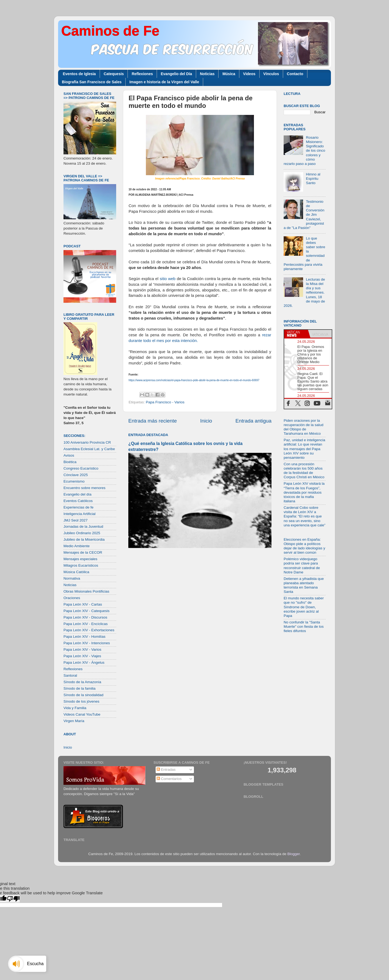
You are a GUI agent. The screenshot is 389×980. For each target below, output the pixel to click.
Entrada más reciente (153, 421)
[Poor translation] (13, 899)
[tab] (296, 334)
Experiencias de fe (78, 507)
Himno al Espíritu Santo (313, 179)
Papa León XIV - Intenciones (87, 643)
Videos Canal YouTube (82, 714)
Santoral (70, 675)
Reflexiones (142, 74)
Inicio (206, 421)
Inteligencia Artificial (80, 514)
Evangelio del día (78, 494)
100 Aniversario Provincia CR (87, 442)
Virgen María (74, 721)
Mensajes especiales (80, 559)
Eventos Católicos (78, 501)
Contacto (295, 74)
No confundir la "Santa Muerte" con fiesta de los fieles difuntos (304, 627)
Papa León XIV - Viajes (82, 656)
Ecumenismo (74, 481)
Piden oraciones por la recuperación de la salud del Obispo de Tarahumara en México (304, 427)
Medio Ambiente (77, 546)
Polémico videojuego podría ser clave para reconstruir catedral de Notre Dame (302, 566)
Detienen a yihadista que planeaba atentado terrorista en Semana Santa (304, 585)
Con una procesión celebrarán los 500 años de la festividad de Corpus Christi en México (304, 471)
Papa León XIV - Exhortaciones (89, 630)
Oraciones (72, 598)
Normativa (72, 578)
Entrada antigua (254, 421)
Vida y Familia (75, 708)
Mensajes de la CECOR (83, 552)
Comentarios (169, 779)
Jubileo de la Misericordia (84, 539)
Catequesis (114, 74)
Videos (249, 74)
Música (229, 74)
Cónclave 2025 (76, 475)
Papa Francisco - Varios (165, 402)
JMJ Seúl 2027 (76, 520)
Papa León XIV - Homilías (84, 637)
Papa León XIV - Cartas (83, 604)
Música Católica (76, 572)
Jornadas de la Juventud (83, 526)
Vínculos (271, 74)
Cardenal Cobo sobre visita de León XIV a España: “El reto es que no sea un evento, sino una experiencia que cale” (305, 516)
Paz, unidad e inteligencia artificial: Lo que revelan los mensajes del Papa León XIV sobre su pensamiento (304, 449)
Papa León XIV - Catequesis (86, 611)
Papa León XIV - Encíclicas (86, 624)
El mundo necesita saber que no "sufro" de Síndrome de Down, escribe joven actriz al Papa (304, 607)
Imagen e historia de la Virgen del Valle (164, 82)
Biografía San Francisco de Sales (92, 82)
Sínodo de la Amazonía (82, 682)
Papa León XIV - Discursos (85, 617)
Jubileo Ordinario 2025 (82, 533)
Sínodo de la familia (80, 688)
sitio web (167, 279)
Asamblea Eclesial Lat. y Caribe (89, 449)
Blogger (294, 854)
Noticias (207, 74)
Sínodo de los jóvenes (81, 701)
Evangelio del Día (176, 74)
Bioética (70, 462)
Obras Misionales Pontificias (86, 591)
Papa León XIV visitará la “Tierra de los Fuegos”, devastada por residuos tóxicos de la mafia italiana (304, 492)
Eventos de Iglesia (79, 74)
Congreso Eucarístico (81, 468)
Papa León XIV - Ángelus (84, 662)
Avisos (69, 455)
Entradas (166, 770)
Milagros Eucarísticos (81, 565)
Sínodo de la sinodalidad (83, 695)
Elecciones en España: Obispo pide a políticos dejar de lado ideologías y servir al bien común (304, 546)
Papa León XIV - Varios (82, 650)
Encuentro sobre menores (84, 488)
